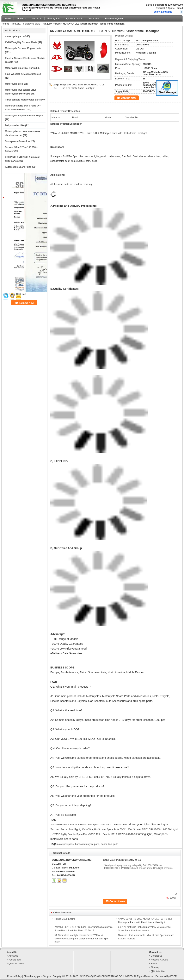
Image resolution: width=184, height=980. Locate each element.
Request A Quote (165, 8)
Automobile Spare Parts (18, 167)
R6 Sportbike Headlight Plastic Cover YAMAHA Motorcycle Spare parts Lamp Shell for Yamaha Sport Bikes (82, 939)
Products (21, 19)
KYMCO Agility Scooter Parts (21, 42)
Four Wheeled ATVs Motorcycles (23, 74)
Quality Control (74, 19)
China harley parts (33, 976)
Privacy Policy (14, 976)
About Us (37, 19)
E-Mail (154, 964)
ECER (173, 976)
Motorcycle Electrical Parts (20, 68)
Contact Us (93, 19)
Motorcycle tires (14, 84)
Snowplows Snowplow (18, 141)
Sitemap (155, 967)
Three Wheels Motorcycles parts (23, 100)
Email (180, 8)
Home (8, 19)
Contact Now (129, 98)
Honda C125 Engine (65, 919)
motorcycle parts (32, 24)
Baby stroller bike (15, 125)
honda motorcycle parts (87, 844)
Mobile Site (158, 971)
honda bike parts (110, 844)
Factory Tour (54, 19)
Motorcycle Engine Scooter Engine (24, 116)
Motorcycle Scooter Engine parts (23, 48)
